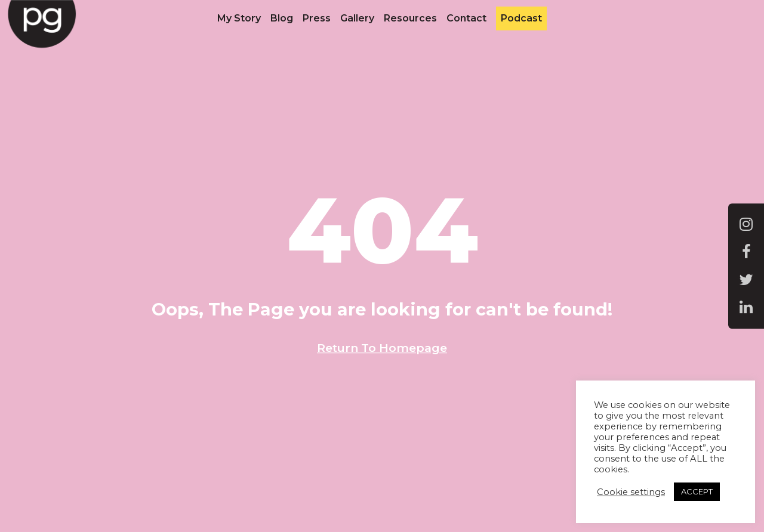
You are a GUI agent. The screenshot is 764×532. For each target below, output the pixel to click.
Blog (282, 18)
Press (317, 18)
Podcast (521, 18)
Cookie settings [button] (631, 492)
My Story (239, 18)
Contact (466, 18)
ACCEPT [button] (697, 491)
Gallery (357, 18)
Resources (410, 18)
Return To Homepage (382, 348)
